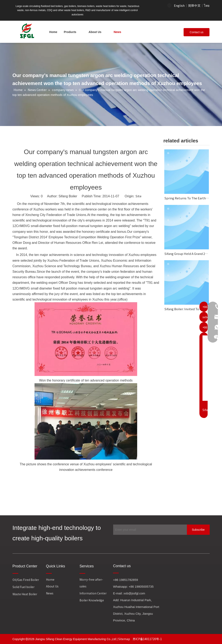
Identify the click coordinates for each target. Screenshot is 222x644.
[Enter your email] (149, 530)
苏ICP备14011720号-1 (147, 639)
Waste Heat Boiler (25, 594)
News (50, 593)
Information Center (93, 593)
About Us (52, 586)
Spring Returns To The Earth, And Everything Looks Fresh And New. (187, 198)
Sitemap (124, 639)
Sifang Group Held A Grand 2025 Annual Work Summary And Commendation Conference (187, 254)
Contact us (197, 32)
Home (50, 579)
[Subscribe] (198, 530)
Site (138, 196)
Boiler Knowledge (92, 600)
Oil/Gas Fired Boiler (26, 580)
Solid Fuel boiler (24, 587)
